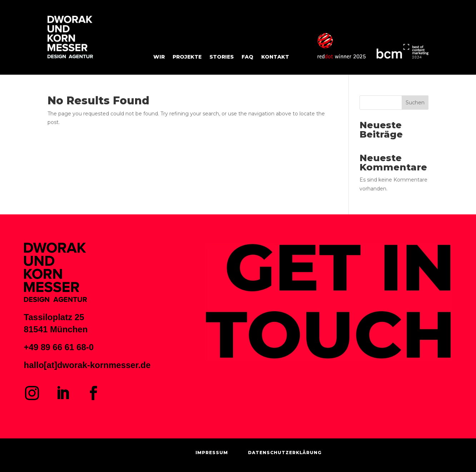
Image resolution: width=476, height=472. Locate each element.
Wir (159, 57)
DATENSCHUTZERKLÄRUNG (285, 453)
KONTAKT (275, 57)
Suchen (415, 103)
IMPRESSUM (212, 453)
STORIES (222, 57)
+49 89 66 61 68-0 (59, 347)
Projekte (187, 57)
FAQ (247, 57)
